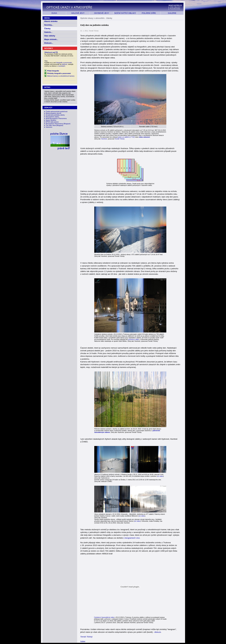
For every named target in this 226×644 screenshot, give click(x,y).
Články (47, 29)
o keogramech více (132, 538)
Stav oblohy (50, 36)
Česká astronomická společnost (56, 111)
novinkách (62, 66)
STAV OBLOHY (175, 7)
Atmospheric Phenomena (54, 124)
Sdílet (83, 641)
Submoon (49, 127)
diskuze (65, 64)
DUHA (54, 13)
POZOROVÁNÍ (175, 9)
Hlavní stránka (51, 21)
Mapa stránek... (51, 39)
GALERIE (172, 13)
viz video (160, 476)
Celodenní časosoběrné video (104, 617)
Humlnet (104, 139)
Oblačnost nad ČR (51, 52)
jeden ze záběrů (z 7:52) (126, 137)
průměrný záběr (134, 339)
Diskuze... (49, 43)
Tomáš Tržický (120, 139)
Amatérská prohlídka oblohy (55, 115)
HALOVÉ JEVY (78, 13)
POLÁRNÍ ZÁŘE (149, 13)
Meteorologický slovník (53, 113)
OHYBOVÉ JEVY (102, 13)
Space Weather (51, 120)
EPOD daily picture (52, 122)
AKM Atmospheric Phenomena (56, 118)
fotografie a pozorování (64, 63)
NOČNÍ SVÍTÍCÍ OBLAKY (125, 13)
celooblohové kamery (67, 76)
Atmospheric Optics (52, 117)
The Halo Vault (51, 125)
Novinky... (49, 25)
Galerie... (48, 32)
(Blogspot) (67, 124)
